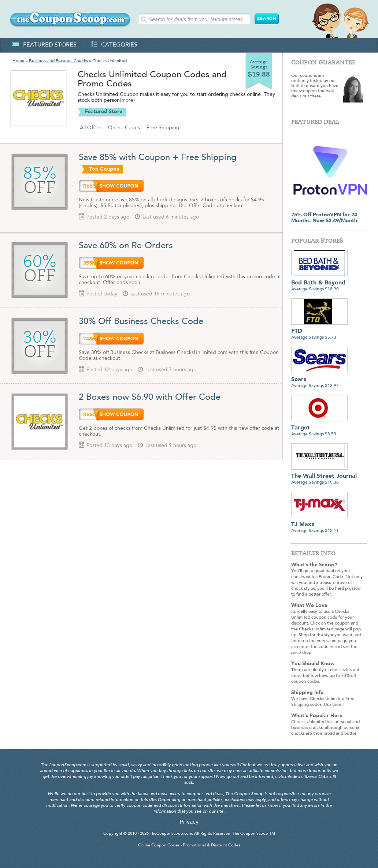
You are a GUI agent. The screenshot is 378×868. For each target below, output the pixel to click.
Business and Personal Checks (58, 61)
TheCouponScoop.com (171, 834)
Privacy (189, 822)
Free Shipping (163, 128)
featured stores (44, 45)
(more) (127, 101)
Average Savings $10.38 (324, 476)
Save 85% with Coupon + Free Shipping (159, 158)
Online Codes (124, 128)
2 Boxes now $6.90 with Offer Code (150, 398)
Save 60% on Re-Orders (126, 246)
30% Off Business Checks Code (141, 322)
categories (114, 45)
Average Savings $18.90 (319, 283)
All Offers (91, 128)
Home (18, 61)
